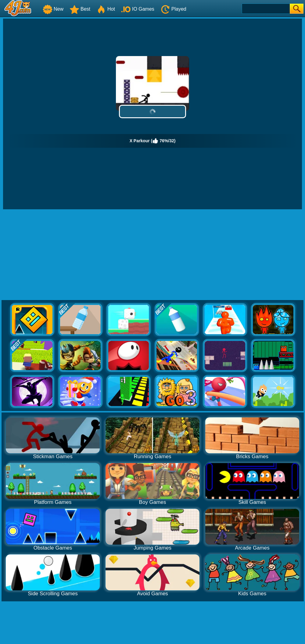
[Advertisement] (152, 255)
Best (80, 9)
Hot (106, 9)
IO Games (138, 9)
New (53, 9)
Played (173, 9)
